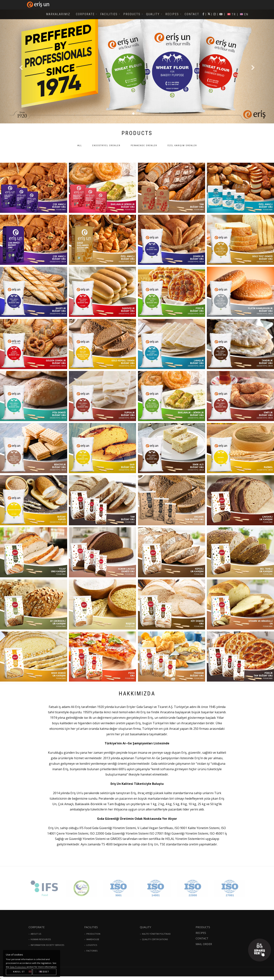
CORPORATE (85, 14)
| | (221, 14)
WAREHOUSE (93, 939)
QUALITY (153, 14)
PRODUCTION (93, 934)
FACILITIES (109, 14)
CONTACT (192, 14)
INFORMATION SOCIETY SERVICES (47, 945)
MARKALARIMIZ (58, 14)
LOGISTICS (92, 945)
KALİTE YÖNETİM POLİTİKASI (156, 934)
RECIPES (172, 14)
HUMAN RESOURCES (41, 939)
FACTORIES (92, 951)
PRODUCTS (132, 14)
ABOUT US (36, 934)
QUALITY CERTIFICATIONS (155, 939)
